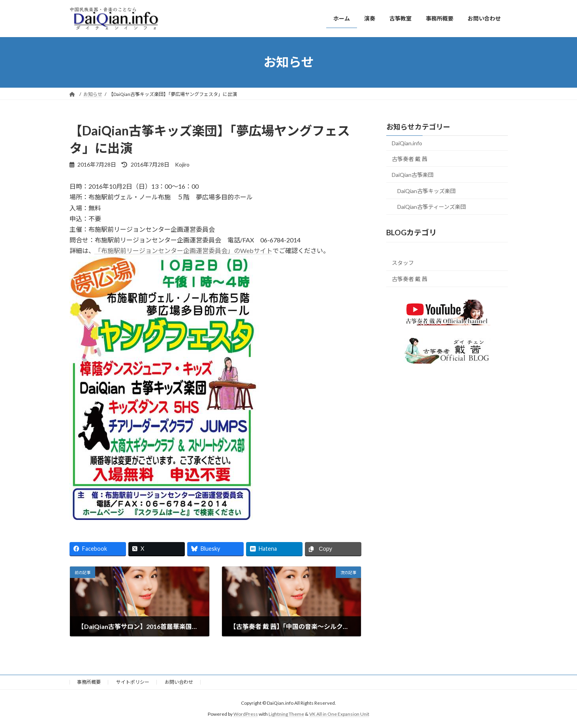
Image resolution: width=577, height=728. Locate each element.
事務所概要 (89, 682)
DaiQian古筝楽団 (413, 175)
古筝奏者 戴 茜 (410, 159)
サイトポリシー (133, 682)
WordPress (246, 714)
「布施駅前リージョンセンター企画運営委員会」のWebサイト (184, 250)
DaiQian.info (407, 143)
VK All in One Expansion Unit (339, 714)
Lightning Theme (286, 714)
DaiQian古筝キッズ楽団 (427, 190)
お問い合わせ (179, 682)
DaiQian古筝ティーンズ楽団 (432, 207)
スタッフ (403, 263)
